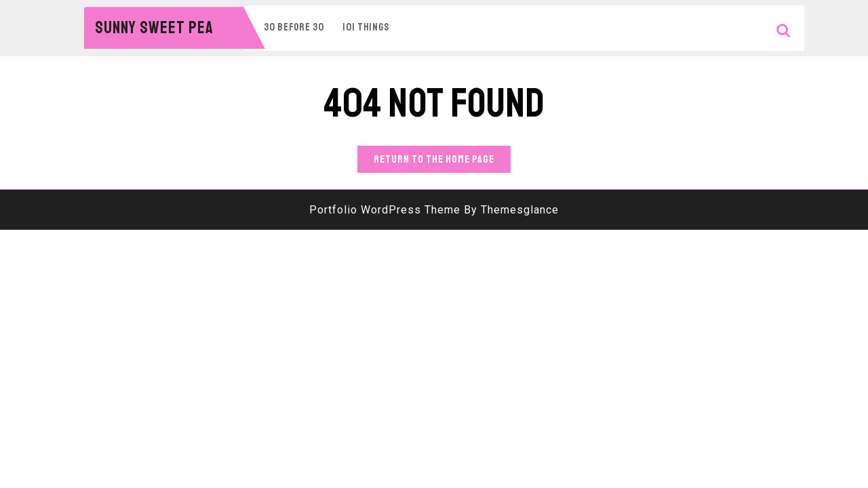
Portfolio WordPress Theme (385, 210)
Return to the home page (442, 162)
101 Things (366, 27)
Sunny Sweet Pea (154, 28)
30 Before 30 (294, 27)
